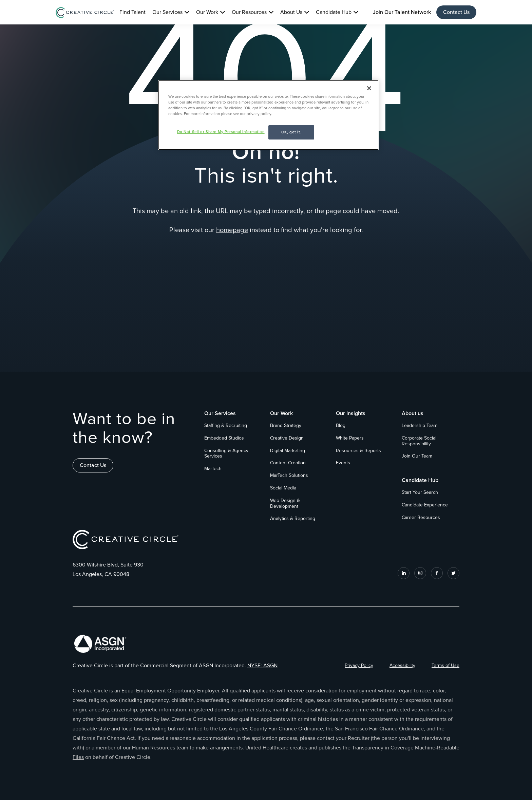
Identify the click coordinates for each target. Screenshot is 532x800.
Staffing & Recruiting (226, 426)
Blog (341, 426)
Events (343, 463)
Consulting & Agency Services (226, 454)
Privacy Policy (359, 666)
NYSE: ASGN (262, 666)
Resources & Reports (358, 451)
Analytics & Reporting (293, 519)
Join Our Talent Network (402, 12)
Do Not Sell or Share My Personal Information (221, 132)
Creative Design (287, 438)
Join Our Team (417, 456)
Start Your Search (420, 492)
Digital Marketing (288, 451)
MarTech (213, 469)
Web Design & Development (285, 504)
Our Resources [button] (249, 12)
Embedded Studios (224, 438)
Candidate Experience (425, 505)
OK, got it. (291, 132)
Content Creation (288, 463)
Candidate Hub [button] (334, 12)
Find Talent (132, 12)
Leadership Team (420, 426)
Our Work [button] (207, 12)
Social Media (283, 488)
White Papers (350, 438)
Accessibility (402, 666)
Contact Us (456, 12)
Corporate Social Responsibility (419, 441)
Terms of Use (445, 666)
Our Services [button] (167, 12)
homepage (232, 230)
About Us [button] (291, 12)
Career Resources (421, 518)
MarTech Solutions (289, 476)
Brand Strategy (286, 426)
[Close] (369, 88)
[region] (268, 115)
